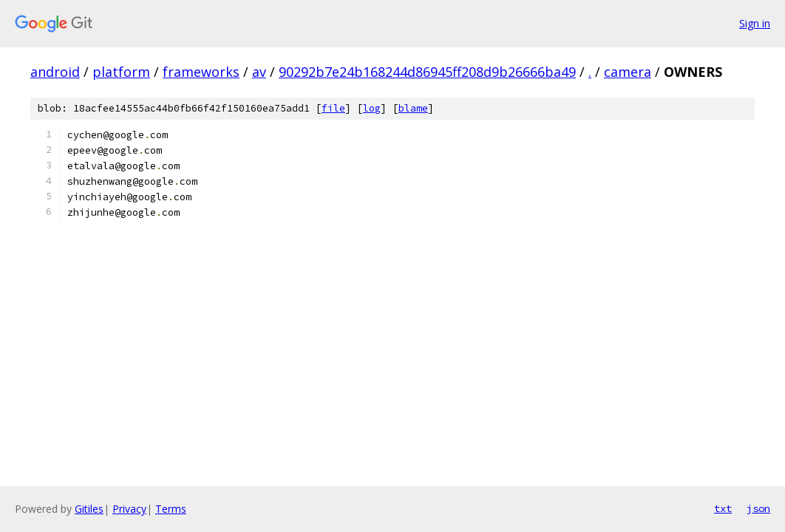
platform (121, 72)
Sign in (755, 23)
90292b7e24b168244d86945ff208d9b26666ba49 (427, 72)
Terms (171, 509)
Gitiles (89, 509)
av (259, 72)
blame (413, 108)
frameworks (201, 72)
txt (723, 508)
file (333, 108)
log (372, 108)
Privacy (129, 509)
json (758, 508)
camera (628, 72)
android (55, 72)
